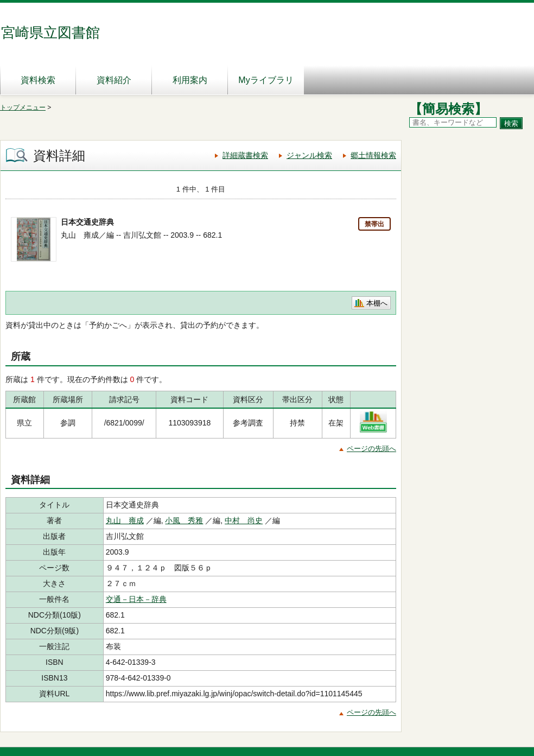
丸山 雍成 (125, 520)
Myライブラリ (266, 80)
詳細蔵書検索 (245, 155)
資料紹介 (114, 80)
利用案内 (190, 80)
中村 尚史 (244, 520)
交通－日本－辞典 (136, 599)
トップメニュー (23, 107)
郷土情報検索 (373, 155)
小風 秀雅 (184, 520)
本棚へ (377, 303)
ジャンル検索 (309, 155)
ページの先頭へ (371, 449)
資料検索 (38, 80)
